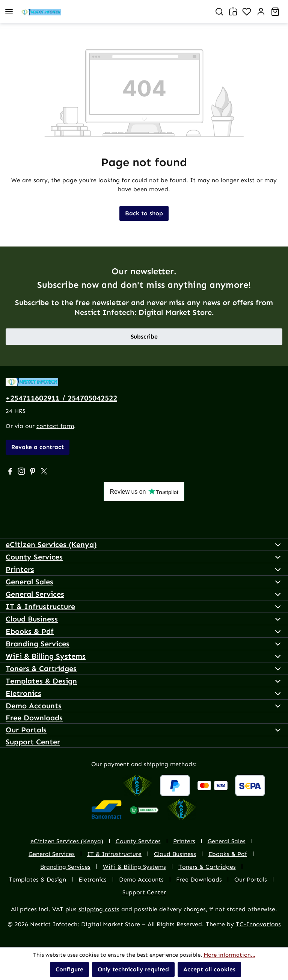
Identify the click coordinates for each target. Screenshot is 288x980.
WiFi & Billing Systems (46, 656)
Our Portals (26, 730)
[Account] (261, 12)
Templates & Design (41, 681)
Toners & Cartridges (41, 668)
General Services (35, 594)
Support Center (33, 742)
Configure (69, 969)
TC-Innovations (258, 924)
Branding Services (38, 644)
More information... (229, 955)
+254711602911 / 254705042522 (61, 398)
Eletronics (23, 693)
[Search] (219, 12)
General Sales (29, 582)
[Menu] (9, 12)
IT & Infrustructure (40, 606)
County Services (34, 557)
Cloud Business (32, 619)
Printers (20, 569)
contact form (55, 426)
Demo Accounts (34, 706)
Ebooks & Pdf (30, 631)
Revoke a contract (38, 447)
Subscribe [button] (144, 336)
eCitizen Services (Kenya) (51, 544)
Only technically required (133, 969)
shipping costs (99, 909)
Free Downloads (34, 718)
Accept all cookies (209, 969)
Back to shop (144, 213)
